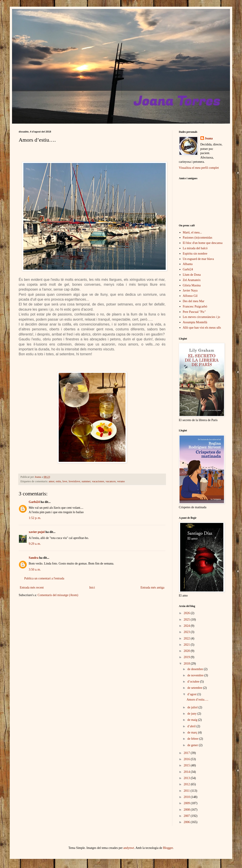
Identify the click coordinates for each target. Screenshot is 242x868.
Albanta (188, 264)
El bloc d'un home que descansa (203, 243)
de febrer (193, 739)
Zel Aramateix (192, 280)
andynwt (129, 848)
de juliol (193, 707)
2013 (187, 778)
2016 (187, 759)
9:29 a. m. (35, 544)
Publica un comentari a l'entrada (44, 578)
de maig (193, 720)
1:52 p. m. (35, 518)
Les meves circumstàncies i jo (202, 317)
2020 (187, 651)
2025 (187, 620)
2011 (187, 791)
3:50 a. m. (35, 570)
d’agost (192, 694)
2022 (187, 638)
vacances (111, 481)
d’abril (192, 726)
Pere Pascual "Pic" (194, 312)
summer (86, 481)
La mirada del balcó (195, 248)
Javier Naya (190, 290)
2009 (187, 803)
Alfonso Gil (190, 296)
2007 (187, 816)
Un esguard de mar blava (198, 259)
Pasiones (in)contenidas (198, 238)
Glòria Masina (192, 285)
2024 (187, 626)
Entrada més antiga (152, 588)
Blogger (168, 848)
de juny (192, 714)
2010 (187, 797)
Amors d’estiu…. (197, 700)
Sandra (34, 558)
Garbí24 (34, 502)
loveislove (75, 481)
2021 (187, 645)
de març (193, 732)
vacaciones (98, 481)
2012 (187, 784)
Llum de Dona (192, 275)
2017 (187, 753)
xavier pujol (37, 532)
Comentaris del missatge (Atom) (58, 595)
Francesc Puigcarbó (195, 306)
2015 (187, 765)
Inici (92, 588)
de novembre (196, 675)
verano (121, 481)
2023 (187, 632)
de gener (193, 745)
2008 (187, 810)
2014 (187, 772)
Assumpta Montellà (195, 322)
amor (51, 481)
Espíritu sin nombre (195, 254)
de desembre (196, 669)
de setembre (195, 688)
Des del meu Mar (194, 301)
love (65, 481)
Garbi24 (188, 269)
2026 (187, 613)
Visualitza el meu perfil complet (199, 168)
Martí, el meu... (192, 232)
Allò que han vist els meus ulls (202, 328)
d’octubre (194, 682)
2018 (187, 664)
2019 (187, 657)
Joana (209, 138)
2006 (187, 822)
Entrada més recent (32, 588)
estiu (58, 481)
